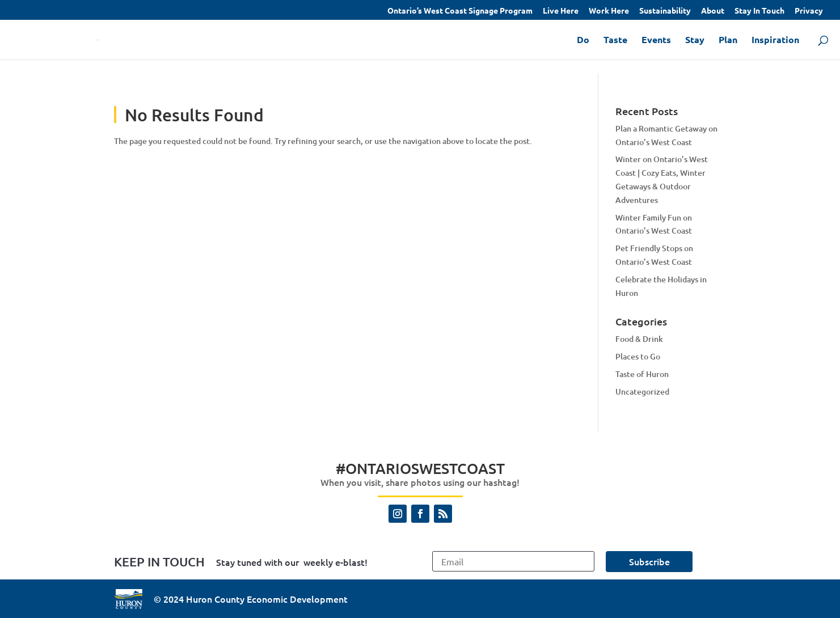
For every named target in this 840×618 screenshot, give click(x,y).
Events (656, 41)
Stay (695, 41)
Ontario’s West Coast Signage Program (460, 11)
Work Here (609, 11)
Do (583, 41)
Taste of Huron (642, 374)
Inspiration (775, 41)
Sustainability (665, 11)
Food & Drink (639, 339)
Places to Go (638, 356)
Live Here (561, 11)
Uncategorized (642, 391)
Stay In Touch (759, 11)
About (713, 11)
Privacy (809, 11)
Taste (615, 41)
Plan (728, 41)
